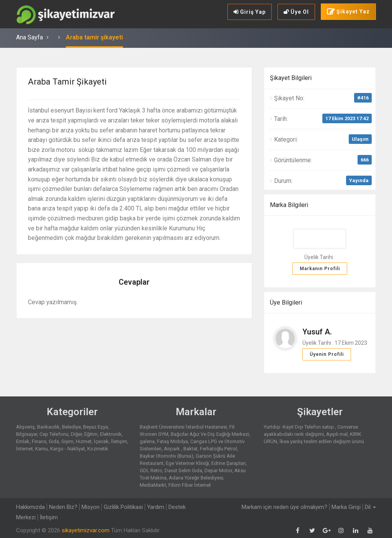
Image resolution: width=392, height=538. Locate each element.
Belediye (71, 427)
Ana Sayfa (29, 37)
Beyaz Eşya (96, 427)
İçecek (101, 441)
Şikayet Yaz (348, 12)
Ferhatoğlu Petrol (218, 449)
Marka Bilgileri (289, 205)
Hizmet (84, 441)
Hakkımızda (30, 507)
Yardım (156, 507)
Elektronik (111, 434)
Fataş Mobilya (172, 441)
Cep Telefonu (54, 434)
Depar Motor (218, 470)
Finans (39, 441)
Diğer (76, 434)
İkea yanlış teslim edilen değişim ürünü (322, 441)
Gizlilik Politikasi (123, 507)
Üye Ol (296, 12)
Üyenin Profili (327, 354)
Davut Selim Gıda (183, 470)
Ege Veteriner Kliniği (187, 463)
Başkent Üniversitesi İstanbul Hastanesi (183, 427)
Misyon (91, 507)
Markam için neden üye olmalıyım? (284, 507)
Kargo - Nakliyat (68, 449)
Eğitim (91, 434)
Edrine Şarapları (229, 463)
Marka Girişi (346, 507)
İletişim (119, 441)
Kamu (42, 449)
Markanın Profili (320, 269)
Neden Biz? (63, 507)
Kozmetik (98, 449)
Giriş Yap (250, 12)
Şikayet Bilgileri (291, 78)
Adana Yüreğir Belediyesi (196, 478)
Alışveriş (25, 427)
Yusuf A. (317, 332)
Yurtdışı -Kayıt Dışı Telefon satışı (299, 427)
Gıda (54, 441)
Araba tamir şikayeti (94, 37)
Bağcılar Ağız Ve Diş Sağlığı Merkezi (210, 434)
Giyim (67, 441)
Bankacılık (48, 427)
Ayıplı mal (337, 434)
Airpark (172, 449)
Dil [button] (370, 507)
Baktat (190, 449)
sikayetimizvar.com (86, 530)
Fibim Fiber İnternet (190, 485)
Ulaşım (360, 139)
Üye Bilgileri (286, 302)
